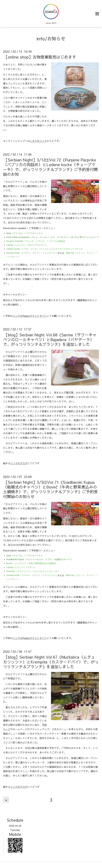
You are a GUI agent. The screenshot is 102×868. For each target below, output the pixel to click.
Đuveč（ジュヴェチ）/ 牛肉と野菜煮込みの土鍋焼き (31, 563)
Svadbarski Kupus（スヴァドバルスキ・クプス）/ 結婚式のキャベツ (39, 559)
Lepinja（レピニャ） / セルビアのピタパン (27, 245)
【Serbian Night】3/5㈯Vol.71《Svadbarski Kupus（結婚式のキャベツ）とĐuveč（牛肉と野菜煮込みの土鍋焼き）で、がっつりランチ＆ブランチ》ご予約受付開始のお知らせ (50, 489)
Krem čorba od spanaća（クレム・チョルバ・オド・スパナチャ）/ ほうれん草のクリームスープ (53, 237)
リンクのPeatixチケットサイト (30, 316)
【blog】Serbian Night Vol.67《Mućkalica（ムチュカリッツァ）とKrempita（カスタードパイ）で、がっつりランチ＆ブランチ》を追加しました (51, 662)
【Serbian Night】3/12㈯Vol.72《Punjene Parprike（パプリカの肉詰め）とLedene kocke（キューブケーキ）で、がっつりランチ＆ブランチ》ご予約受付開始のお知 (50, 167)
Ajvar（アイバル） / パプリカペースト (25, 233)
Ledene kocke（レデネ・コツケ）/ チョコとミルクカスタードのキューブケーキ (45, 249)
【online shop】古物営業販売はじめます (40, 57)
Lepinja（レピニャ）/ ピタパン (21, 567)
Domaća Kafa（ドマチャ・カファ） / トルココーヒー (32, 253)
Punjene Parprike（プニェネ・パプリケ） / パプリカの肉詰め (36, 241)
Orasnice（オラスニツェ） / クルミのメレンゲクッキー (33, 571)
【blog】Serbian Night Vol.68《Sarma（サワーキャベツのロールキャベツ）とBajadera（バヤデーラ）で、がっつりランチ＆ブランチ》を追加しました (50, 339)
